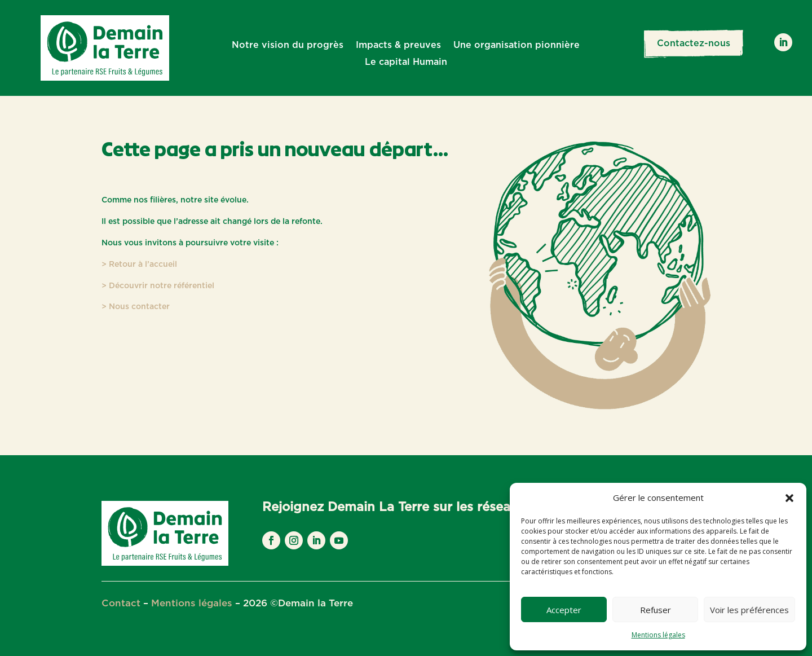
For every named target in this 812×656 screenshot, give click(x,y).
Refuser (656, 610)
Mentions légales (658, 635)
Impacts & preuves (398, 45)
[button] (789, 498)
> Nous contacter (136, 307)
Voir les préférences (749, 610)
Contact (121, 603)
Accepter (564, 610)
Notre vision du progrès (288, 45)
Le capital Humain (406, 62)
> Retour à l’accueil (139, 265)
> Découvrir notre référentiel (158, 286)
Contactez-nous (694, 43)
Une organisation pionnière (517, 45)
